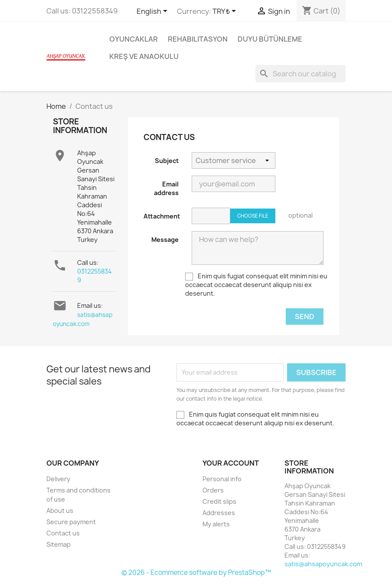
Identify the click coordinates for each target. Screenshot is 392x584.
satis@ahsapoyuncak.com (323, 564)
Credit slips (219, 501)
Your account (231, 463)
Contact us (63, 533)
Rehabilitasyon (198, 39)
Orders (213, 490)
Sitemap (59, 544)
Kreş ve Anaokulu (144, 56)
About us (60, 511)
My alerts (216, 524)
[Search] (301, 74)
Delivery (58, 479)
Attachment (162, 216)
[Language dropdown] (154, 12)
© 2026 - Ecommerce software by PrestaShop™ (196, 573)
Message (165, 240)
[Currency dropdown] (226, 12)
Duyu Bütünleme (270, 39)
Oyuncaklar (134, 39)
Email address (166, 188)
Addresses (219, 513)
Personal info (222, 479)
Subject (167, 161)
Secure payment (71, 522)
